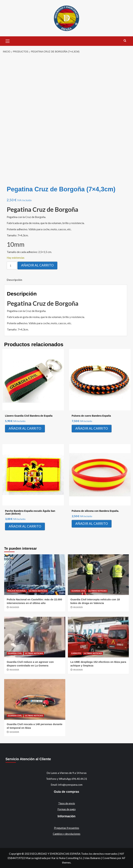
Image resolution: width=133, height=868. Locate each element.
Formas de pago (67, 809)
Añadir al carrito (37, 265)
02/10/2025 (14, 732)
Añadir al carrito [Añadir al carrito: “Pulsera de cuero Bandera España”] (92, 428)
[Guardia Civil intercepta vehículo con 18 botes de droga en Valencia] (98, 575)
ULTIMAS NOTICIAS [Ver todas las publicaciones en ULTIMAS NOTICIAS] (38, 591)
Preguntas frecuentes (67, 828)
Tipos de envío (67, 803)
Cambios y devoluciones (67, 834)
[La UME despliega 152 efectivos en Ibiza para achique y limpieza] (98, 637)
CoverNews (110, 858)
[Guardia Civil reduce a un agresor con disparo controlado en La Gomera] (35, 637)
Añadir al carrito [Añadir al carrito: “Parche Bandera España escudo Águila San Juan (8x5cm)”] (25, 526)
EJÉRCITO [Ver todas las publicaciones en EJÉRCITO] (76, 653)
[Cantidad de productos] (12, 265)
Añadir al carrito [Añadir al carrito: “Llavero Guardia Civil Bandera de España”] (25, 428)
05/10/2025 (14, 607)
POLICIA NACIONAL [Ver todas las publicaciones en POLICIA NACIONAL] (17, 591)
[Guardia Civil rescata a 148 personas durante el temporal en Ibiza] (35, 699)
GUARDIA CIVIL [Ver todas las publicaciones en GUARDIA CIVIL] (79, 591)
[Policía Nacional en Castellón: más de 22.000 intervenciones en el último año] (35, 575)
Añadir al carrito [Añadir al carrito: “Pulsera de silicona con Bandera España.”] (92, 523)
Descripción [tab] (14, 280)
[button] (8, 41)
